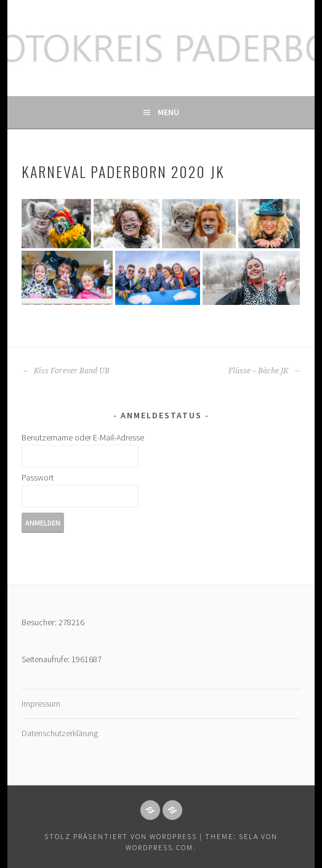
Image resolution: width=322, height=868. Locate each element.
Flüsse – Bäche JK (264, 371)
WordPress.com (159, 847)
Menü (168, 112)
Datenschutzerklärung (60, 733)
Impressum (41, 704)
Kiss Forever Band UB (66, 371)
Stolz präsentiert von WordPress (121, 836)
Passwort (38, 477)
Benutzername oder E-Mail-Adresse (83, 437)
